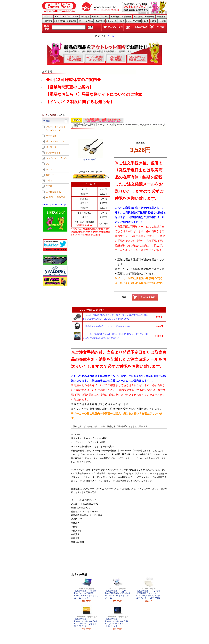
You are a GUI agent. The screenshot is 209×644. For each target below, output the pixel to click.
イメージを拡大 (91, 159)
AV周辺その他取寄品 (56, 197)
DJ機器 (49, 181)
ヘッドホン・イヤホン (56, 158)
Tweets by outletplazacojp (54, 204)
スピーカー (51, 175)
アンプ (49, 164)
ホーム (45, 115)
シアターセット (53, 153)
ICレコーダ (51, 147)
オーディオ (51, 136)
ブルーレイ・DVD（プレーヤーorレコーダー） (54, 129)
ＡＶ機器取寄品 (53, 192)
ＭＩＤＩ (50, 169)
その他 (49, 186)
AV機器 (53, 115)
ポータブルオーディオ (56, 141)
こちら (111, 36)
